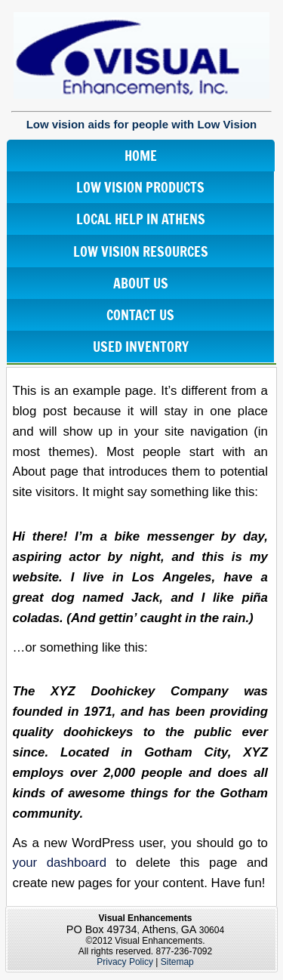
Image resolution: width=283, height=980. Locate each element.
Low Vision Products (140, 187)
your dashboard (60, 863)
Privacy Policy (125, 962)
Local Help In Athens (141, 219)
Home (141, 156)
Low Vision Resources (141, 251)
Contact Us (140, 315)
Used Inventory (141, 347)
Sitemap (177, 962)
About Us (141, 283)
